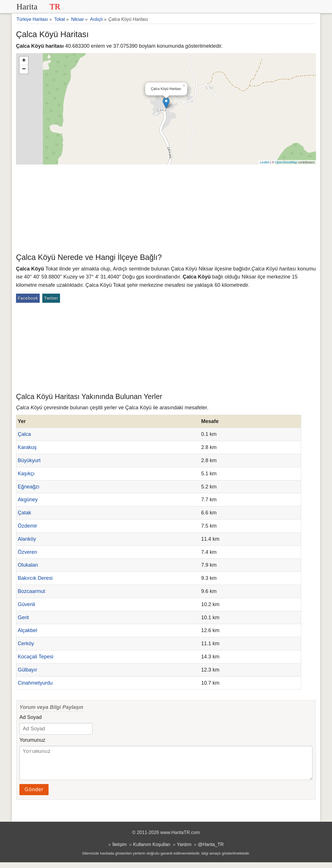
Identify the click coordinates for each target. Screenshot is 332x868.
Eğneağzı (29, 487)
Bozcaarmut (31, 591)
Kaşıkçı (26, 474)
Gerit (23, 618)
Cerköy (26, 644)
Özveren (27, 552)
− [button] (24, 69)
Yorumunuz (32, 740)
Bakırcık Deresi (35, 578)
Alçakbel (27, 630)
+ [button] (24, 61)
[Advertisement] (166, 207)
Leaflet (265, 162)
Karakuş (27, 447)
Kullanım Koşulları (152, 850)
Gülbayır (27, 670)
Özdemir (27, 526)
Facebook (28, 298)
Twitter (51, 298)
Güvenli (26, 604)
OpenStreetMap (286, 162)
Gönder (34, 795)
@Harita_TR (211, 850)
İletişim (119, 850)
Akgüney (28, 500)
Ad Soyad (31, 717)
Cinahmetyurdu (35, 683)
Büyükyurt (29, 460)
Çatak (24, 513)
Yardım (184, 850)
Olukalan (28, 565)
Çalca (24, 434)
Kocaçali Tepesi (36, 657)
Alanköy (27, 539)
